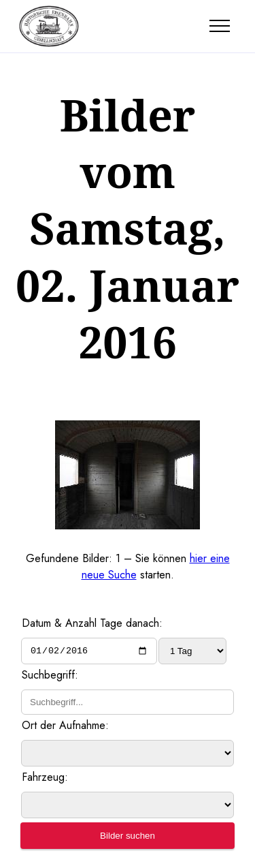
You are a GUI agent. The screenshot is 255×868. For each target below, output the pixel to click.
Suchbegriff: (50, 677)
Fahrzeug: (45, 779)
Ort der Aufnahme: (65, 727)
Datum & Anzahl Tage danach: (92, 623)
